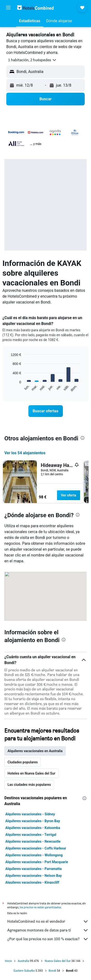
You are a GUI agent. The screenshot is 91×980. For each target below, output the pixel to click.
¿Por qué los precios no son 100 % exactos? (48, 939)
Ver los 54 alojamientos (25, 453)
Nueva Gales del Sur (58, 961)
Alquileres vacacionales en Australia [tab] (35, 751)
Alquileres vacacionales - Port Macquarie (37, 862)
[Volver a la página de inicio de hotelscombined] (35, 7)
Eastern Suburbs (24, 971)
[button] (8, 8)
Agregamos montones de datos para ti (48, 930)
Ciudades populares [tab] (23, 762)
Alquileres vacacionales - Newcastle (33, 841)
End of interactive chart (8, 388)
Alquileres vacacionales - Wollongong (34, 855)
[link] (46, 411)
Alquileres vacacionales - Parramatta (33, 869)
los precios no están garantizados (40, 907)
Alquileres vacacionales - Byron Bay (33, 821)
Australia (23, 961)
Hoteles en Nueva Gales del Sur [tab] (31, 773)
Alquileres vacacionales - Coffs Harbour (36, 848)
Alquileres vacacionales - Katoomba (33, 828)
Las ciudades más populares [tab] (29, 785)
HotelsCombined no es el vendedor (48, 921)
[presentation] (83, 438)
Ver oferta (69, 495)
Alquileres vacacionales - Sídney (30, 814)
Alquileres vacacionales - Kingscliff (32, 882)
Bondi (53, 971)
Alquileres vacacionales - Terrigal (31, 835)
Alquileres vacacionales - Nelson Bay (33, 876)
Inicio (8, 961)
